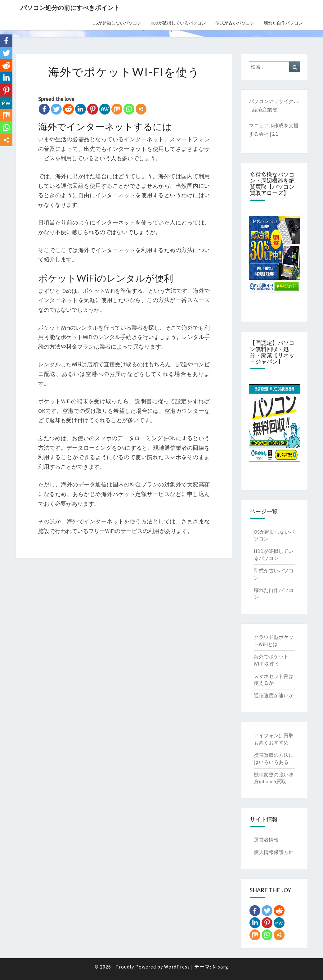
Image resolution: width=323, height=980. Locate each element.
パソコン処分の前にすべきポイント (70, 8)
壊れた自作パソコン (283, 23)
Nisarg (220, 967)
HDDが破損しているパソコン (178, 23)
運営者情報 (266, 840)
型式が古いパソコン (235, 23)
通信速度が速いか (274, 695)
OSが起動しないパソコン (117, 23)
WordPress (177, 967)
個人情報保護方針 (274, 852)
